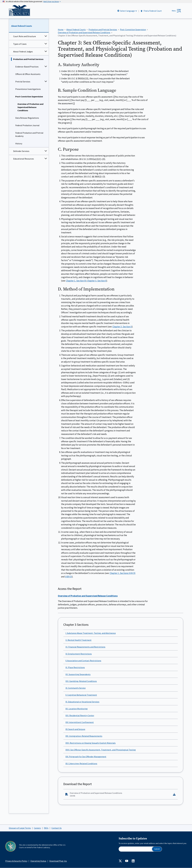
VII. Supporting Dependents (78, 674)
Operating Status (38, 861)
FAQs (46, 828)
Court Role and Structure (25, 36)
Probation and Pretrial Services (28, 59)
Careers (37, 828)
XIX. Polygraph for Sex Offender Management (86, 757)
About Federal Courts (21, 26)
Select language (127, 11)
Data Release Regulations (27, 118)
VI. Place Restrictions (75, 668)
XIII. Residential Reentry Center (80, 716)
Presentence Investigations (28, 89)
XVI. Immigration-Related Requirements (84, 736)
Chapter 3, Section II (122, 327)
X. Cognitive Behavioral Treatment (81, 695)
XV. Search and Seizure (75, 729)
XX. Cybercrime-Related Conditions (81, 763)
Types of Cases (20, 44)
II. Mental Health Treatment (78, 640)
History (19, 144)
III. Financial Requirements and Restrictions (85, 647)
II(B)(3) (69, 577)
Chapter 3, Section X (97, 281)
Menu (174, 11)
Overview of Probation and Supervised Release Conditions (30, 107)
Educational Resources (24, 159)
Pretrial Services (23, 82)
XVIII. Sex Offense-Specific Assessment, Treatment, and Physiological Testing (101, 750)
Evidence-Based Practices (27, 67)
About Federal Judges (23, 52)
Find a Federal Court (151, 11)
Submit (157, 849)
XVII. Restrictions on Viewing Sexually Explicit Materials (91, 743)
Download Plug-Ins (58, 861)
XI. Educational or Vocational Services (82, 702)
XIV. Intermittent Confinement (80, 722)
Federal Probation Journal (27, 125)
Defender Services (21, 151)
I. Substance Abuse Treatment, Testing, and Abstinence (91, 633)
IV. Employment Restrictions (79, 654)
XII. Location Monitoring (77, 709)
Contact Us (57, 828)
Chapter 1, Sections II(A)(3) (123, 573)
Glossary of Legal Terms (20, 828)
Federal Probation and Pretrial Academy (29, 135)
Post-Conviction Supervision (29, 97)
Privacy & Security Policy (16, 861)
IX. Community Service (76, 688)
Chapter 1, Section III (76, 281)
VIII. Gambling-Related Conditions (81, 681)
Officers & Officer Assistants (28, 74)
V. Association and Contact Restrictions (83, 661)
